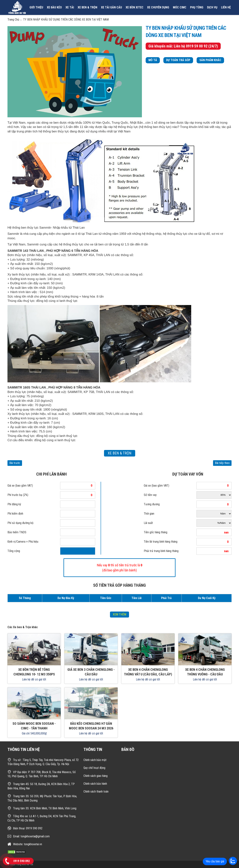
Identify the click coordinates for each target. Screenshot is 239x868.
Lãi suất (148, 523)
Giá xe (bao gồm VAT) (20, 486)
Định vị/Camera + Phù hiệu (23, 542)
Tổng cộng (14, 551)
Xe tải (70, 7)
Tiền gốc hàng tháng (156, 532)
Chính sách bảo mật (95, 760)
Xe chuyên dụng (158, 7)
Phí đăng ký (14, 504)
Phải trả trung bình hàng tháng (161, 551)
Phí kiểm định (15, 514)
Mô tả (153, 60)
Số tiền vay (150, 495)
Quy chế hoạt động (94, 768)
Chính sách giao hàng (96, 776)
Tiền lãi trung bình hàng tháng (161, 542)
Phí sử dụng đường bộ (20, 523)
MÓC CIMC (180, 7)
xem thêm (119, 614)
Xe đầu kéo (54, 7)
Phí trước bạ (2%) (18, 495)
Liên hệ (226, 7)
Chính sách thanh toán (96, 792)
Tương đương (152, 504)
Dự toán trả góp (178, 60)
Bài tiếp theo (222, 463)
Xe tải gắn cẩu (111, 7)
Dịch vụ (212, 7)
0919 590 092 (21, 861)
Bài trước (15, 463)
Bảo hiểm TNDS (17, 532)
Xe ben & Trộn (87, 7)
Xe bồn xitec (135, 7)
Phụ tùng (197, 7)
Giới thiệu (36, 7)
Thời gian (149, 514)
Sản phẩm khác (210, 60)
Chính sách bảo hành (95, 784)
